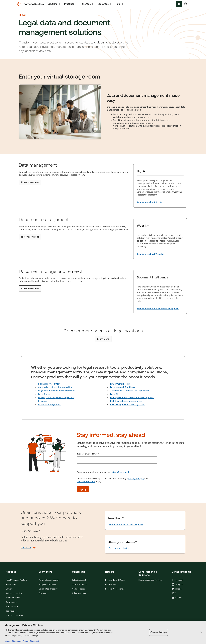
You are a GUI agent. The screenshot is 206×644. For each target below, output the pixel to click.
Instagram (177, 585)
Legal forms (44, 394)
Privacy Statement (120, 472)
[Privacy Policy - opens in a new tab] (136, 479)
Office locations (79, 593)
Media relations (79, 589)
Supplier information (48, 585)
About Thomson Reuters (16, 580)
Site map (43, 593)
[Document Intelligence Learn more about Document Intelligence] (158, 308)
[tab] (54, 4)
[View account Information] (186, 4)
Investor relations (13, 598)
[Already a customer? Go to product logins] (119, 548)
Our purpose (11, 602)
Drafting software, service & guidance (56, 398)
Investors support (80, 585)
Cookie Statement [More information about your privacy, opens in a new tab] (13, 641)
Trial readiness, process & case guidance (129, 391)
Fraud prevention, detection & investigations (132, 398)
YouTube (177, 598)
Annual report (12, 585)
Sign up (83, 489)
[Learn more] (103, 339)
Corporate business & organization (55, 387)
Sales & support (79, 580)
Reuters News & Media (115, 580)
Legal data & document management (56, 391)
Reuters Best (111, 585)
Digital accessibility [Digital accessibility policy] (14, 593)
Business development (49, 384)
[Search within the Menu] (179, 4)
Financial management (50, 404)
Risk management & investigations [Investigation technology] (127, 404)
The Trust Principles (14, 615)
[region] (103, 632)
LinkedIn (177, 589)
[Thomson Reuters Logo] (31, 4)
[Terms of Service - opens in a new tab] (86, 482)
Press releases (12, 607)
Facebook (177, 580)
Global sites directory (48, 589)
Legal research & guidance (123, 387)
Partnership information (49, 580)
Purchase (87, 4)
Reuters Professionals (115, 589)
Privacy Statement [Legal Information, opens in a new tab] (30, 641)
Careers (9, 589)
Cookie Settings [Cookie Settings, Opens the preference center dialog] (159, 632)
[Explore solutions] (30, 182)
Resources (105, 4)
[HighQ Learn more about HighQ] (149, 202)
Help (119, 4)
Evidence (42, 401)
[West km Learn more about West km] (151, 254)
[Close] (201, 632)
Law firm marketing (120, 384)
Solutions (54, 4)
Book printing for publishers (150, 580)
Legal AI (114, 394)
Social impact (11, 611)
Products (70, 4)
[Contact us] (26, 547)
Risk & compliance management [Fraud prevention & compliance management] (126, 401)
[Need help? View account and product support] (126, 525)
